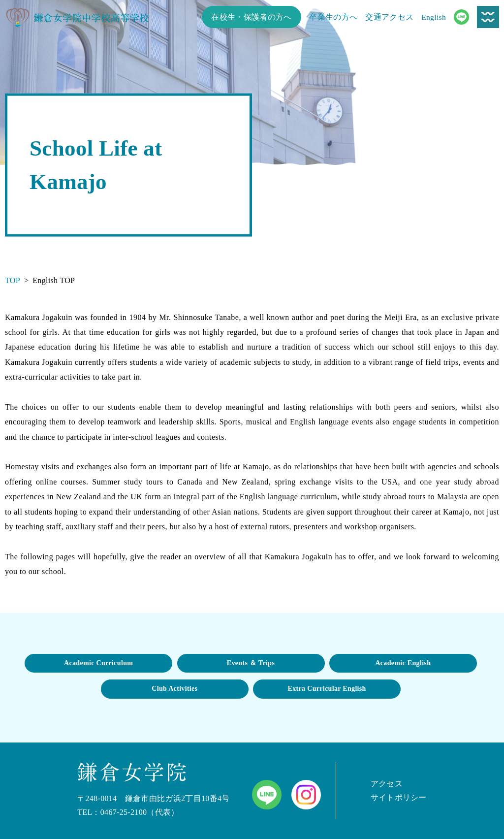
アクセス (387, 784)
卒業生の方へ (333, 17)
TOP (13, 280)
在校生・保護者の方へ (251, 17)
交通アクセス (389, 17)
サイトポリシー (399, 797)
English (434, 17)
